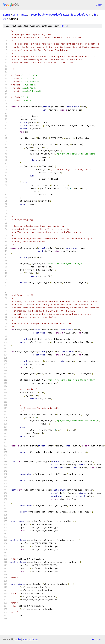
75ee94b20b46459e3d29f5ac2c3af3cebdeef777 (59, 14)
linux (24, 14)
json (100, 639)
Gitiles (18, 639)
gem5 (7, 14)
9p (5, 19)
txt (92, 639)
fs (95, 14)
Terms (35, 639)
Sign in (99, 5)
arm (15, 14)
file (64, 26)
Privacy (26, 639)
